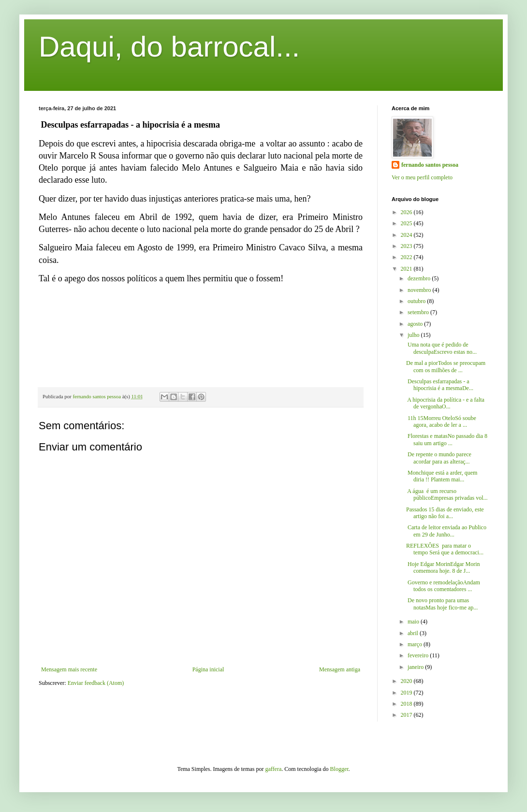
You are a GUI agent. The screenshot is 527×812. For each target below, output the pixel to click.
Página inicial (208, 669)
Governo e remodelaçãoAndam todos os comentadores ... (443, 586)
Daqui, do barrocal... (169, 47)
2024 (407, 235)
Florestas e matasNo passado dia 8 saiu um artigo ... (447, 439)
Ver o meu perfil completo (422, 177)
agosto (416, 324)
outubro (417, 301)
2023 (407, 246)
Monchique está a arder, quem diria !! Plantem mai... (442, 476)
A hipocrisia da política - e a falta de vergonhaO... (445, 403)
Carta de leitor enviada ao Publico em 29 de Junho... (446, 531)
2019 (407, 693)
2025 (407, 223)
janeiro (416, 667)
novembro (420, 290)
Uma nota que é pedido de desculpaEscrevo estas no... (441, 348)
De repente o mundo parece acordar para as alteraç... (439, 458)
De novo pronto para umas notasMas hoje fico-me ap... (442, 604)
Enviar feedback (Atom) (96, 683)
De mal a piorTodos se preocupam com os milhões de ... (446, 366)
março (416, 644)
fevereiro (419, 655)
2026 (407, 212)
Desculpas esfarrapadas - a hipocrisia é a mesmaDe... (440, 385)
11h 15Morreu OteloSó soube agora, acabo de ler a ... (441, 421)
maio (414, 622)
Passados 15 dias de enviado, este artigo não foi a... (445, 513)
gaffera (274, 769)
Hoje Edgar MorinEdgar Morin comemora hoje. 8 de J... (443, 567)
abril (414, 633)
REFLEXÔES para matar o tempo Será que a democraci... (445, 549)
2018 (407, 704)
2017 (407, 715)
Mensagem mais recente (69, 669)
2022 (407, 257)
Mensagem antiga (340, 669)
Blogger (339, 769)
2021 (407, 269)
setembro (419, 312)
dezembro (420, 278)
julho (414, 335)
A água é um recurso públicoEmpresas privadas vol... (447, 494)
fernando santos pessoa (430, 165)
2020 (407, 681)
